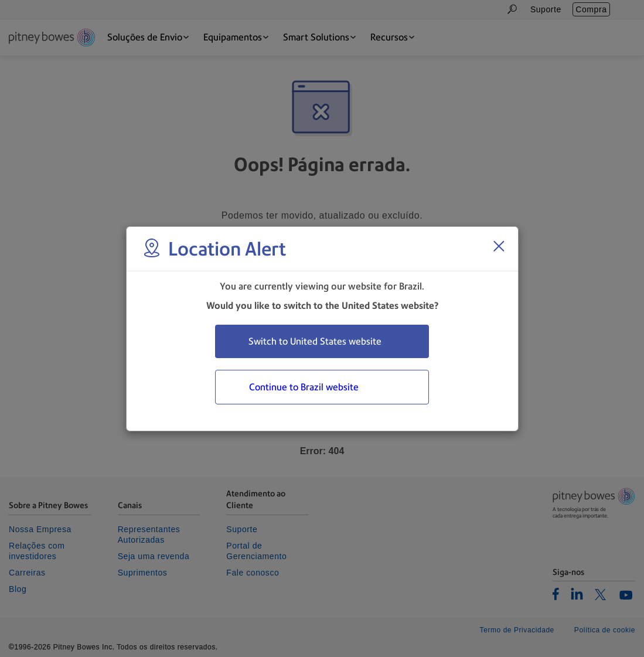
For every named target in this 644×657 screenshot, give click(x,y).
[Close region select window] (499, 246)
